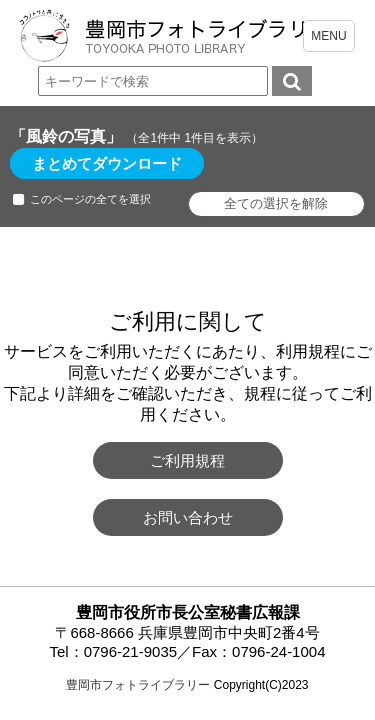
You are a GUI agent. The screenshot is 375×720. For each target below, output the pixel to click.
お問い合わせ (188, 517)
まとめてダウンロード (107, 163)
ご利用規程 (187, 460)
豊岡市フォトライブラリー (138, 685)
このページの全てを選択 (90, 199)
